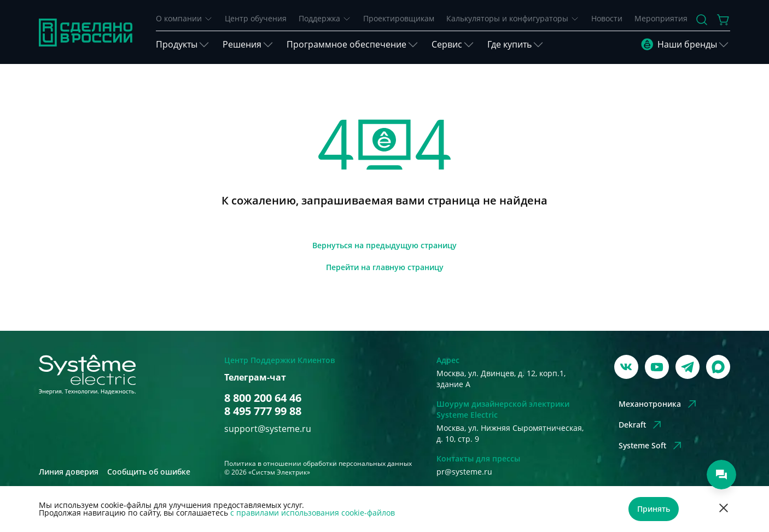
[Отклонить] (724, 509)
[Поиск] (702, 20)
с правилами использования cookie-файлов (313, 513)
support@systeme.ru (268, 429)
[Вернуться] (384, 245)
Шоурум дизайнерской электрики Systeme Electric (503, 409)
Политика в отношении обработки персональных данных (318, 463)
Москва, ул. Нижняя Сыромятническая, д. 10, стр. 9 (510, 433)
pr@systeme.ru (464, 472)
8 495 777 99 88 (263, 411)
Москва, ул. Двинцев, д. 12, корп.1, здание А (501, 379)
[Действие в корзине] (724, 20)
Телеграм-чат (255, 378)
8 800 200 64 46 (263, 398)
